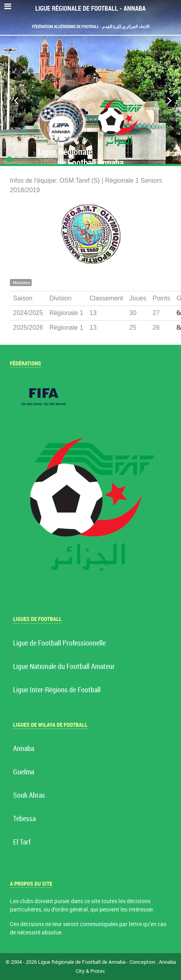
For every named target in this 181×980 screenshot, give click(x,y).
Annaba (24, 749)
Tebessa (24, 819)
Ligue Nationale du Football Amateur (64, 667)
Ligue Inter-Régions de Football (57, 690)
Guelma (24, 772)
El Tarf (22, 842)
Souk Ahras (29, 796)
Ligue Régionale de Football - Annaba (90, 9)
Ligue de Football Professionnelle (59, 643)
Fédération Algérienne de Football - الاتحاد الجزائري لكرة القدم (91, 27)
